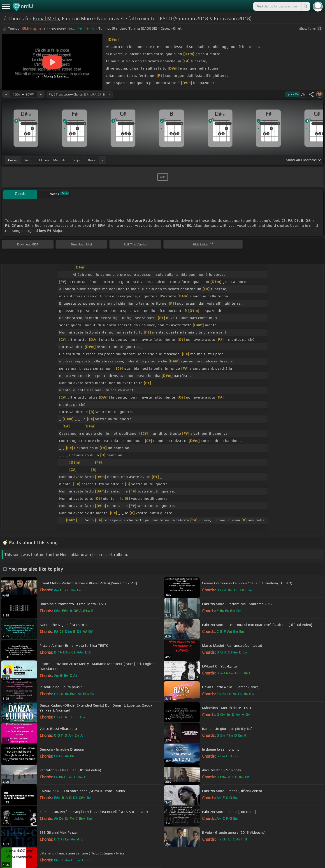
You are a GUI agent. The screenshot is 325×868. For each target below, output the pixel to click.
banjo (76, 160)
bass (92, 160)
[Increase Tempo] (41, 94)
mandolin (60, 160)
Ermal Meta (46, 18)
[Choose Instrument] (102, 160)
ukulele (44, 160)
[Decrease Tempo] (6, 94)
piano (28, 160)
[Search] (305, 6)
